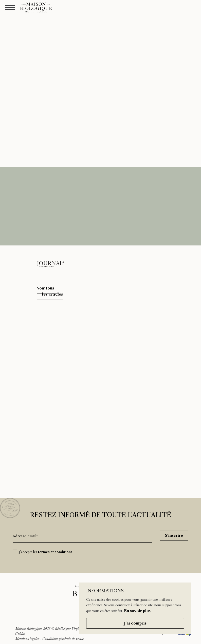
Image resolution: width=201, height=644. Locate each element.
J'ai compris (135, 623)
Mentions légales (27, 639)
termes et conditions (55, 552)
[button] (50, 291)
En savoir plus (137, 611)
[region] (135, 608)
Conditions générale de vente (63, 639)
